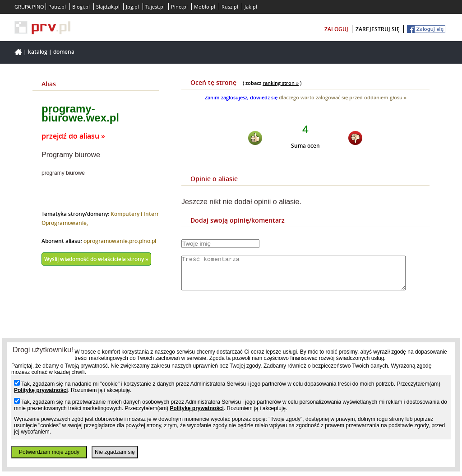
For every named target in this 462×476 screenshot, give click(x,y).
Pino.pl (179, 7)
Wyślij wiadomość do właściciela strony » (96, 259)
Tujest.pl (155, 7)
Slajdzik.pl (108, 7)
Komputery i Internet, (139, 214)
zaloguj (336, 29)
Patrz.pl (57, 7)
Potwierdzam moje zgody (49, 452)
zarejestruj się (378, 29)
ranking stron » (281, 83)
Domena (64, 52)
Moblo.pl (205, 7)
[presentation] (250, 324)
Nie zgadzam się (115, 452)
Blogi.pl (81, 7)
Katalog (38, 52)
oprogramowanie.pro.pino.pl (120, 241)
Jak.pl (251, 7)
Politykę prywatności (41, 390)
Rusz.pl (230, 7)
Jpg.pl (132, 7)
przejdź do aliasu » (73, 136)
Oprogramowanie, (65, 223)
